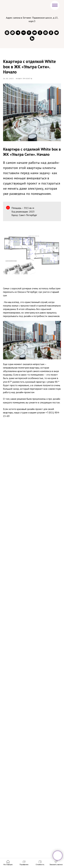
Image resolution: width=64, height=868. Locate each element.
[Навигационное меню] (55, 5)
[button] (56, 863)
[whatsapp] (13, 33)
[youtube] (35, 33)
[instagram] (7, 33)
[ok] (40, 33)
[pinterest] (29, 33)
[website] (51, 33)
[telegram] (18, 33)
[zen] (46, 33)
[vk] (24, 33)
